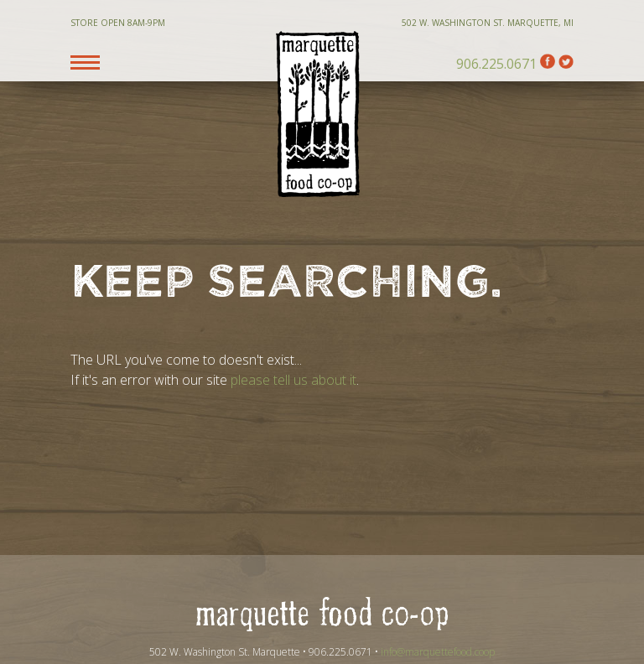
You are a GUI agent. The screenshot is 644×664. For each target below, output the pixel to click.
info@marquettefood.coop (438, 652)
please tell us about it (293, 380)
